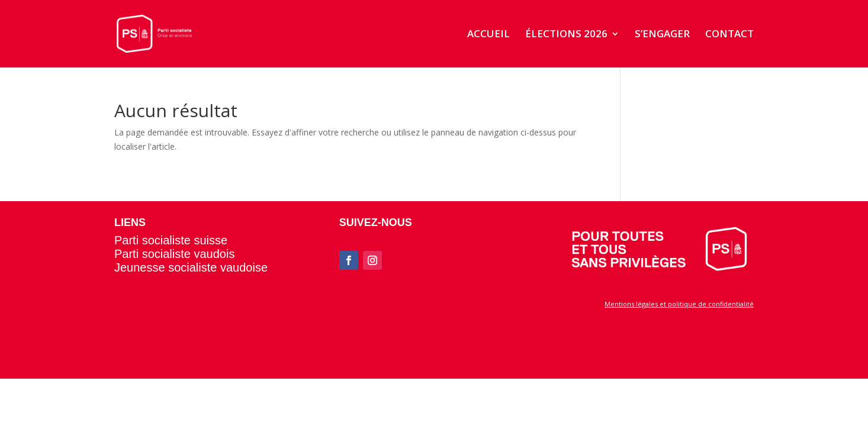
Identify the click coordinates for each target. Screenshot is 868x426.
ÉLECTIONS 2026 (566, 35)
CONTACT (729, 35)
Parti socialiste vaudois (174, 254)
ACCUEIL (488, 35)
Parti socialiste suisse (171, 240)
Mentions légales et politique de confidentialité (679, 304)
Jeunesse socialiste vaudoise (191, 267)
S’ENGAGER (662, 35)
